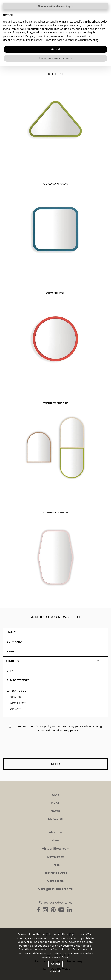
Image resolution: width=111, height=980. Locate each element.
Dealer (16, 697)
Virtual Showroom (55, 849)
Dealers (55, 819)
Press (56, 865)
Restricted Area (56, 873)
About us (56, 832)
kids (55, 795)
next (55, 803)
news (55, 811)
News (55, 841)
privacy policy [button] (100, 936)
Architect (18, 703)
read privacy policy (66, 730)
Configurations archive (55, 889)
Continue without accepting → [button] (55, 920)
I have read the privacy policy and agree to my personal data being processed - (55, 728)
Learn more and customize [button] (55, 972)
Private (16, 709)
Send (55, 764)
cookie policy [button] (97, 943)
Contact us (55, 881)
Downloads (56, 857)
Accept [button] (56, 963)
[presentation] (31, 745)
